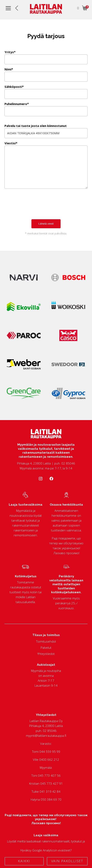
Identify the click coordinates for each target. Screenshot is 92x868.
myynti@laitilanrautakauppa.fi (46, 736)
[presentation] (35, 208)
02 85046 (50, 731)
